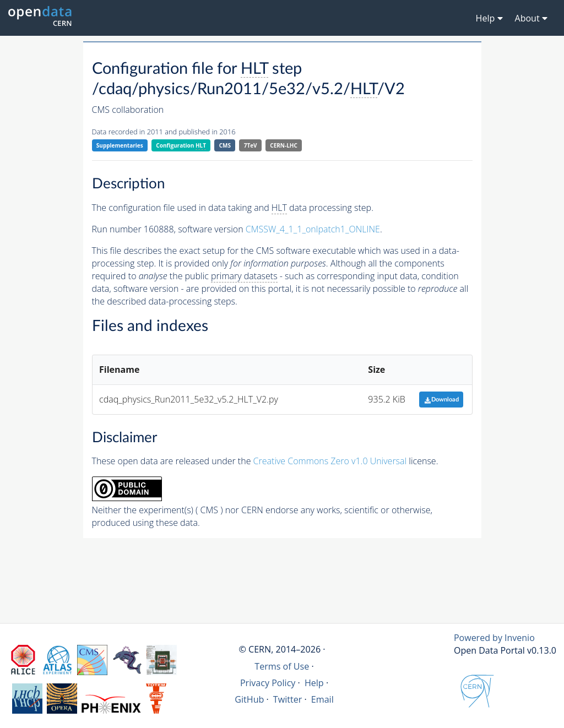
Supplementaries (120, 145)
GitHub (249, 699)
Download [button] (441, 400)
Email (322, 699)
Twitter (288, 699)
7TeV (251, 145)
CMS (225, 145)
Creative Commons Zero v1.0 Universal (330, 461)
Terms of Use (282, 666)
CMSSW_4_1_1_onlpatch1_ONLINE (313, 229)
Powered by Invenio (494, 638)
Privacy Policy (268, 683)
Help (314, 683)
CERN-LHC (284, 145)
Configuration (181, 146)
